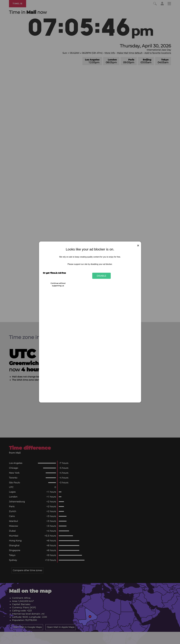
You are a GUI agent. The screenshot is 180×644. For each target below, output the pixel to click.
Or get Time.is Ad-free (54, 273)
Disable (101, 276)
